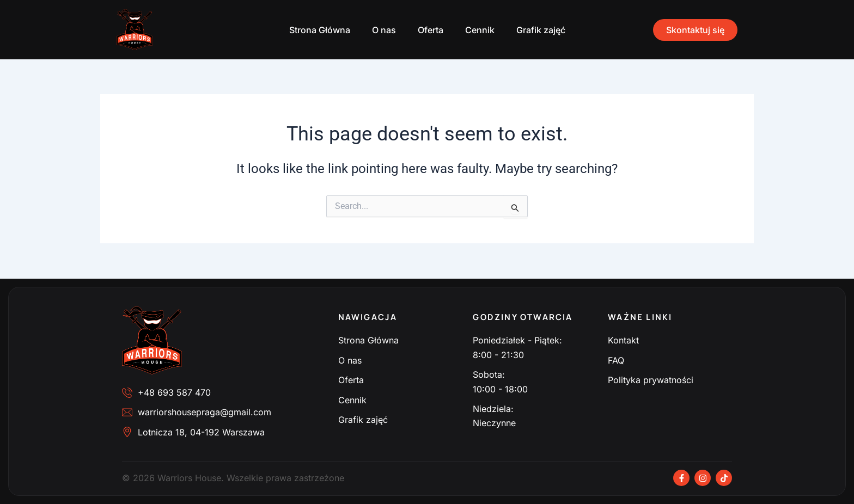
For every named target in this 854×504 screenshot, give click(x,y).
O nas (384, 30)
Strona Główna (320, 30)
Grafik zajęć (541, 30)
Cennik (480, 30)
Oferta (431, 30)
